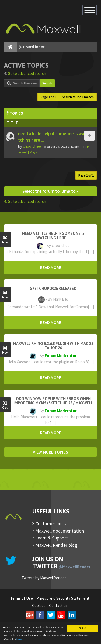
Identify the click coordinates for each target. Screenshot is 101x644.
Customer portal (52, 524)
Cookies (39, 605)
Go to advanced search (27, 73)
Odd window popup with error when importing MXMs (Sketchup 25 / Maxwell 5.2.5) (53, 403)
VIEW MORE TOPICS (50, 452)
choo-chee (32, 146)
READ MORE (51, 267)
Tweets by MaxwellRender (44, 578)
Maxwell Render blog (56, 545)
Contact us (58, 605)
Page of (48, 97)
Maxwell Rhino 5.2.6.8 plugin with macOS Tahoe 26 (53, 346)
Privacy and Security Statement (63, 598)
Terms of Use (22, 598)
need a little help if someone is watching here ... (53, 236)
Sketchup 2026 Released (53, 289)
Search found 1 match (78, 97)
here (19, 640)
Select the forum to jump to (50, 191)
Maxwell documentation (60, 531)
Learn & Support (52, 538)
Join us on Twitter (61, 563)
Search (47, 83)
